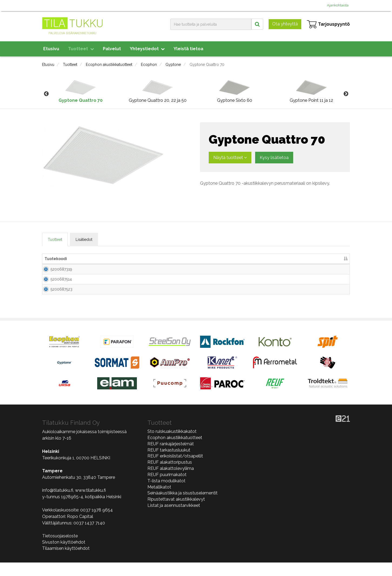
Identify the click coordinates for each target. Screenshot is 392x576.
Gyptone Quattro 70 (207, 65)
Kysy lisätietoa (274, 158)
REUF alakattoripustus (170, 476)
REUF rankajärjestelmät (171, 457)
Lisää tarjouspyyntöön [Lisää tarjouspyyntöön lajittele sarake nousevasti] (312, 259)
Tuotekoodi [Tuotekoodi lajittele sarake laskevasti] (56, 259)
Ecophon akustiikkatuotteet (109, 65)
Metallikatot (159, 501)
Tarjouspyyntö (328, 24)
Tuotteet (81, 49)
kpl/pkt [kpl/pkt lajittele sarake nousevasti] (249, 259)
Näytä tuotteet (230, 158)
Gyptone (173, 65)
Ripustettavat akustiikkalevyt (176, 513)
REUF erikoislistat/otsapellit (175, 470)
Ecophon (149, 65)
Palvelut (112, 49)
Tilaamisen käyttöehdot (66, 562)
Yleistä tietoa (188, 49)
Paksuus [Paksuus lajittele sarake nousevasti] (204, 259)
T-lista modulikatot (166, 494)
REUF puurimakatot (167, 488)
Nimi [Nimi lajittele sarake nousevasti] (83, 259)
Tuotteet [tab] (55, 240)
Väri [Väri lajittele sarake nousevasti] (226, 259)
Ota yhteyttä (285, 24)
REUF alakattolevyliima (171, 482)
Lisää (337, 271)
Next (346, 94)
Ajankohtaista (338, 5)
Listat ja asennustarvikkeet (174, 519)
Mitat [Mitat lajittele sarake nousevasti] (143, 259)
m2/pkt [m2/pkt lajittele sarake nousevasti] (273, 259)
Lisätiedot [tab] (84, 240)
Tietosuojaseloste (60, 550)
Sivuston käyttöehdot (64, 556)
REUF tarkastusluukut (169, 464)
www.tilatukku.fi (90, 504)
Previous (46, 94)
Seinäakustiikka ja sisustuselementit (183, 507)
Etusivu (51, 49)
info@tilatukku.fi (58, 504)
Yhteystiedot (147, 49)
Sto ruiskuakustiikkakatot (172, 445)
